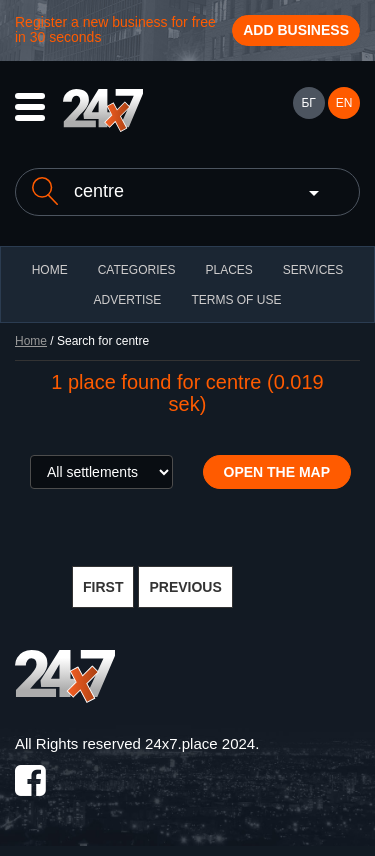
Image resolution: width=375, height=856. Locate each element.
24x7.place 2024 (200, 743)
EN (344, 103)
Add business (296, 30)
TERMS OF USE (236, 300)
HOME (50, 270)
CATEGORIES (137, 270)
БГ (308, 103)
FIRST (103, 587)
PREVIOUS (185, 587)
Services (313, 270)
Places (228, 270)
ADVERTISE (128, 300)
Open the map (277, 472)
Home (31, 341)
